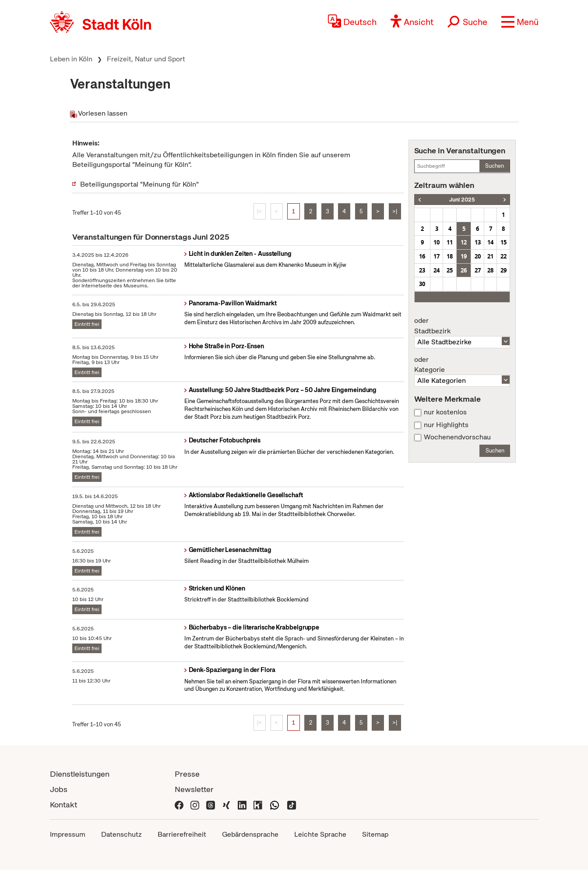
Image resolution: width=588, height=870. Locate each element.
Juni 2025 (462, 200)
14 (490, 242)
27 (478, 270)
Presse (187, 774)
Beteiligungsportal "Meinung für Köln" (139, 184)
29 (503, 270)
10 (437, 242)
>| (395, 211)
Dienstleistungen (80, 774)
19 (464, 256)
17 (437, 256)
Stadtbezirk (462, 326)
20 (478, 256)
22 (503, 256)
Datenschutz (121, 834)
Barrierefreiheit (182, 834)
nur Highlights (446, 425)
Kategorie (462, 365)
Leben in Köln (71, 59)
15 (503, 242)
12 (464, 242)
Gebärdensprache (250, 834)
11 (450, 242)
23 (422, 270)
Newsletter (194, 789)
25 (450, 270)
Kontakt (63, 805)
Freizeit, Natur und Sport (146, 59)
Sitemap (375, 834)
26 (464, 270)
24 (437, 270)
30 (422, 284)
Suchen (495, 166)
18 (450, 256)
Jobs (59, 789)
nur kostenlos (445, 412)
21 (490, 256)
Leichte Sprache (320, 834)
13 (478, 242)
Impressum (68, 834)
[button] (520, 22)
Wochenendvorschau (457, 437)
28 (490, 270)
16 (422, 256)
